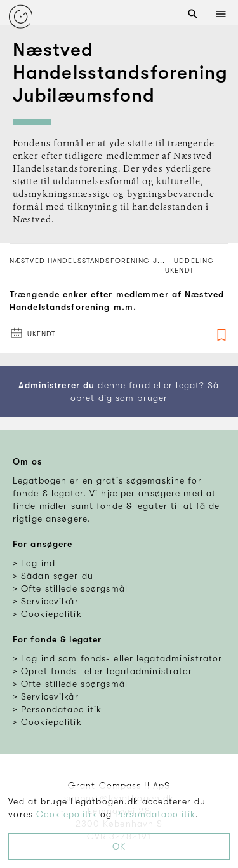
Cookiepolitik (67, 814)
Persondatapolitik (155, 814)
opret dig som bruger (119, 398)
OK (119, 846)
